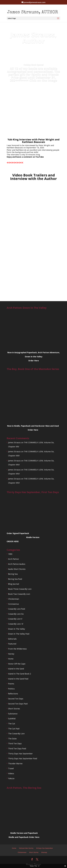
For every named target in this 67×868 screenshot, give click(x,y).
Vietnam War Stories (26, 848)
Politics (11, 689)
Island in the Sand (16, 669)
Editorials (12, 639)
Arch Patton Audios (17, 564)
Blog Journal (14, 584)
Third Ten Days (15, 744)
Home (11, 659)
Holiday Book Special (34, 65)
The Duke (12, 739)
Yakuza (11, 778)
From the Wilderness (17, 649)
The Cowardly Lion (16, 734)
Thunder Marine (15, 764)
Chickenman (14, 599)
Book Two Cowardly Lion (19, 594)
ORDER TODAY (34, 87)
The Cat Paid (14, 729)
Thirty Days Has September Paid (23, 758)
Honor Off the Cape (17, 664)
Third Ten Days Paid (17, 749)
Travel (11, 768)
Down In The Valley (17, 629)
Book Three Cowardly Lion (20, 589)
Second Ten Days (16, 699)
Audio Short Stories (17, 569)
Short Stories (14, 709)
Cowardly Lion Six (16, 614)
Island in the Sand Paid (18, 679)
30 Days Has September (45, 848)
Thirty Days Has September (20, 754)
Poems (11, 684)
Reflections (13, 694)
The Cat (12, 724)
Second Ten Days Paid (18, 704)
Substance (13, 714)
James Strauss (14, 442)
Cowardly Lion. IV (16, 624)
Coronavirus (14, 604)
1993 (10, 554)
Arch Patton (13, 559)
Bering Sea (13, 574)
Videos (11, 773)
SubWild (12, 719)
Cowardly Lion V (15, 619)
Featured (12, 644)
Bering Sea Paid (15, 579)
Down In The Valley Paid (19, 634)
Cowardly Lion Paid (17, 609)
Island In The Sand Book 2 (20, 674)
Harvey (11, 654)
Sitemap (44, 852)
